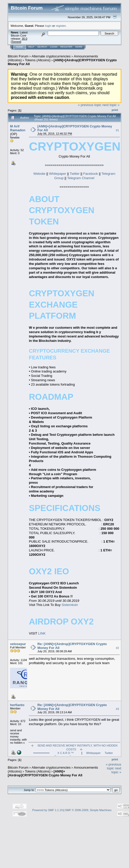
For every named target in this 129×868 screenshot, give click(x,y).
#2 (117, 648)
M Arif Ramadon (18, 128)
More (79, 47)
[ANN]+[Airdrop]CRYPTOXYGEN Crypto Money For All (45, 773)
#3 (117, 709)
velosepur (18, 644)
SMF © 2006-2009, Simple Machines (88, 810)
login (48, 26)
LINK (42, 633)
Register (66, 47)
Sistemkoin (70, 605)
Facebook (91, 174)
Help (31, 47)
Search (42, 47)
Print (115, 110)
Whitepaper (58, 174)
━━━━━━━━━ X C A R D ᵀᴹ (53, 753)
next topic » (111, 105)
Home (19, 47)
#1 (117, 130)
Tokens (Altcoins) (38, 60)
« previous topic (90, 105)
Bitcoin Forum (18, 56)
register (61, 26)
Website (40, 174)
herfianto (17, 705)
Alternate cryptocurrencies (51, 56)
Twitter (75, 174)
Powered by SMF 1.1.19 (47, 810)
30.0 (24, 39)
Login (54, 47)
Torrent (16, 42)
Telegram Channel (81, 178)
